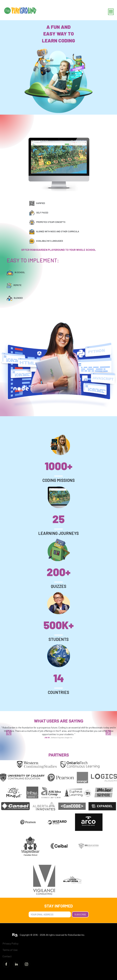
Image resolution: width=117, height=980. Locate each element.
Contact (7, 956)
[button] (9, 733)
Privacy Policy (10, 943)
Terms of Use (10, 950)
